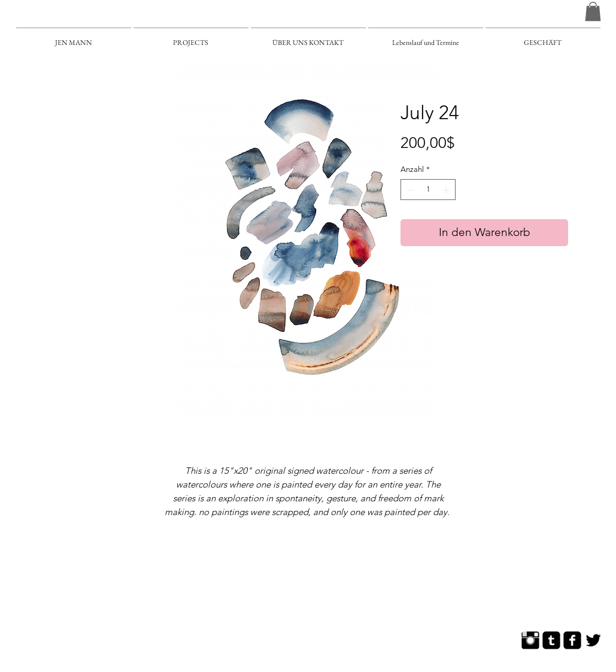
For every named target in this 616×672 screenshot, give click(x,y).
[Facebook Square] (572, 640)
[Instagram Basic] (530, 640)
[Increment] (447, 190)
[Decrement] (409, 190)
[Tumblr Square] (551, 640)
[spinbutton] (428, 190)
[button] (593, 11)
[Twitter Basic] (593, 640)
